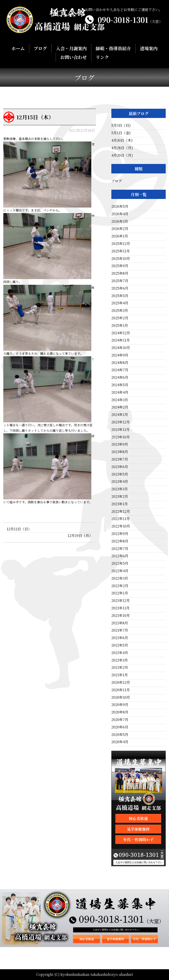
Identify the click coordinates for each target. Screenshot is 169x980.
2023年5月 (120, 474)
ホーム (18, 49)
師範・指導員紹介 (113, 49)
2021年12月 (121, 600)
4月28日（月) (122, 148)
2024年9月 (120, 355)
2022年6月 (120, 556)
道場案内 (149, 49)
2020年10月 (121, 697)
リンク (102, 57)
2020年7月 (120, 720)
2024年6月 (120, 377)
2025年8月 (120, 273)
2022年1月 (120, 593)
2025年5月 (120, 296)
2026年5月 (120, 206)
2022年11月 (121, 519)
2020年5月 (120, 735)
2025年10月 (121, 258)
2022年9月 (120, 534)
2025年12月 (121, 244)
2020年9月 (120, 705)
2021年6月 (120, 638)
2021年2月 (120, 667)
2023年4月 (120, 481)
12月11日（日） (19, 529)
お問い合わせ (73, 57)
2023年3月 (120, 489)
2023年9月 (120, 444)
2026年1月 (120, 236)
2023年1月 (120, 504)
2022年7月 (120, 549)
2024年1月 (120, 415)
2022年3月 (120, 578)
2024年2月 (120, 407)
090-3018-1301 (130, 20)
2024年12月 (121, 333)
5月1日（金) (121, 133)
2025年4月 (120, 303)
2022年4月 (120, 571)
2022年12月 (121, 511)
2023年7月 (120, 459)
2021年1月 (120, 675)
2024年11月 (121, 340)
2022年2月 (120, 586)
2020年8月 (120, 712)
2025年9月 (120, 266)
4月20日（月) (122, 155)
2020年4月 (120, 742)
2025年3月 (120, 310)
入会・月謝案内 (71, 49)
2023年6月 (120, 467)
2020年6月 (120, 727)
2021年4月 (120, 653)
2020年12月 (121, 682)
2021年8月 (120, 623)
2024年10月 (121, 348)
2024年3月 (120, 400)
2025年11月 (121, 251)
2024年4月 (120, 392)
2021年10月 (121, 615)
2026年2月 (120, 229)
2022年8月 (120, 541)
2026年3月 (120, 221)
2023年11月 (120, 429)
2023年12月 (121, 422)
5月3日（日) (121, 125)
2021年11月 (120, 608)
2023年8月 (120, 452)
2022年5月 (120, 563)
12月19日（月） (80, 536)
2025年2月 (120, 318)
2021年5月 (120, 645)
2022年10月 (121, 526)
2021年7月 (120, 630)
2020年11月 (121, 690)
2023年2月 (120, 496)
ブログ (40, 49)
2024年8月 (120, 363)
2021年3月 (120, 660)
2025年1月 (120, 325)
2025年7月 (120, 281)
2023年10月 (121, 437)
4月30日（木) (122, 140)
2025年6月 (120, 288)
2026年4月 (120, 214)
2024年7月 (120, 370)
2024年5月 (120, 385)
